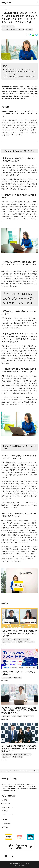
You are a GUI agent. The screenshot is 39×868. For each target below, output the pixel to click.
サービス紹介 (6, 803)
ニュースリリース (8, 807)
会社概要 (5, 800)
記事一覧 (9, 771)
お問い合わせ (12, 863)
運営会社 (28, 863)
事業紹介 (5, 811)
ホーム (3, 771)
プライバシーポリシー (20, 863)
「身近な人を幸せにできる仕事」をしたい (17, 69)
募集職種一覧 (6, 823)
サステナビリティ (8, 814)
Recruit (4, 819)
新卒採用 (5, 827)
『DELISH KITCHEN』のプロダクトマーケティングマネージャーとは (20, 73)
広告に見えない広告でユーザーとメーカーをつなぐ (20, 77)
